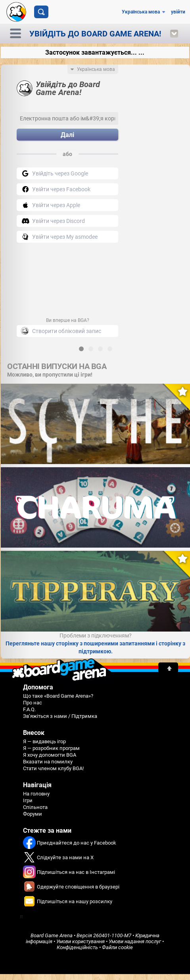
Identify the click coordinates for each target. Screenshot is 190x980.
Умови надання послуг (135, 941)
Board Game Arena (52, 935)
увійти (178, 12)
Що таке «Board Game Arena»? (58, 696)
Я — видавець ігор (44, 741)
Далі (67, 135)
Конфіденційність (77, 947)
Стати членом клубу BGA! (53, 768)
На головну (36, 794)
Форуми (33, 814)
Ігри (28, 800)
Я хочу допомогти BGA (50, 755)
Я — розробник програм (51, 748)
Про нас (33, 703)
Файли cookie (117, 947)
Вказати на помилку (48, 762)
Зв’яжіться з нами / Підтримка (60, 716)
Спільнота (35, 807)
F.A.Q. (29, 709)
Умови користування (81, 941)
